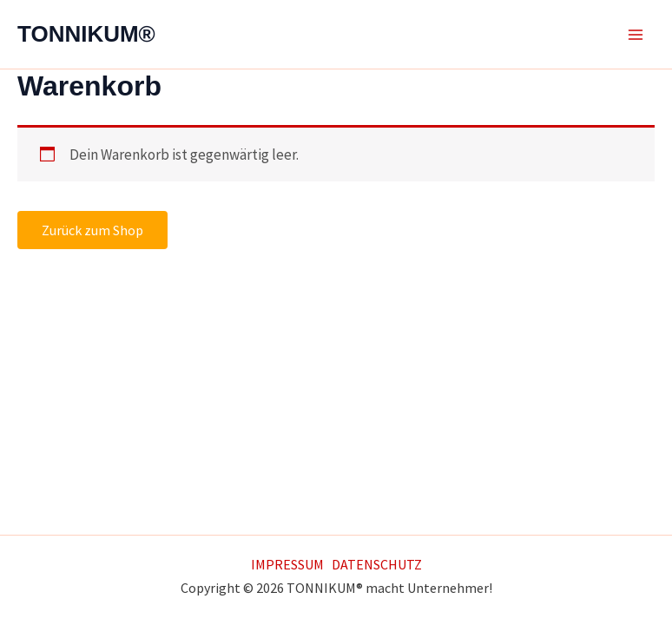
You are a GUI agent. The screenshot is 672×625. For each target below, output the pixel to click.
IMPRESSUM (287, 564)
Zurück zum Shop (92, 230)
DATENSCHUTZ (377, 564)
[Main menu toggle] (636, 35)
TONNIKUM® (86, 34)
